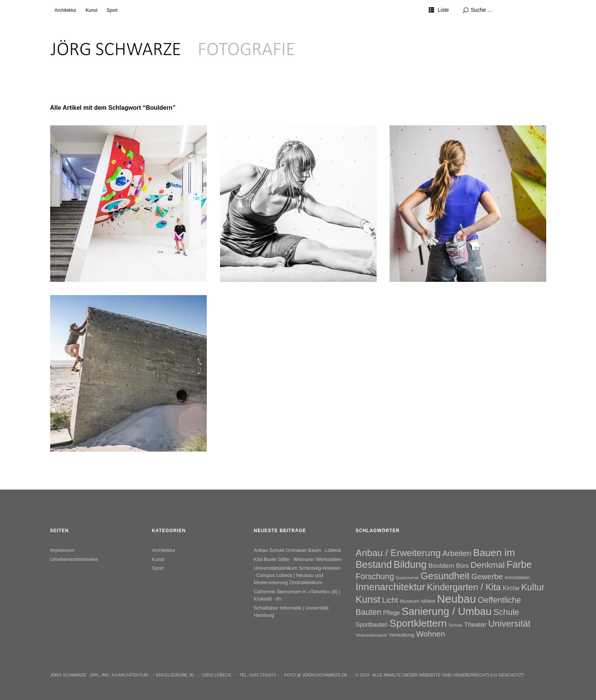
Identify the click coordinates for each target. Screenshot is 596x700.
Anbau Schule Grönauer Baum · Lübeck (297, 550)
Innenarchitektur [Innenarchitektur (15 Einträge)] (391, 587)
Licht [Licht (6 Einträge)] (390, 600)
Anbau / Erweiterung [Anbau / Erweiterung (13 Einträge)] (398, 553)
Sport (112, 10)
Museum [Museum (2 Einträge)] (409, 601)
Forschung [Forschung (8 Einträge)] (375, 577)
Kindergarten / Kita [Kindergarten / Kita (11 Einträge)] (464, 587)
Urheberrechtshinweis (74, 559)
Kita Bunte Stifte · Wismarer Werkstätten (298, 559)
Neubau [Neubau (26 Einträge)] (457, 599)
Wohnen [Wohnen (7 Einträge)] (431, 634)
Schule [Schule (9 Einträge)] (506, 612)
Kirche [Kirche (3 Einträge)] (511, 588)
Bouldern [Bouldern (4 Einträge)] (441, 566)
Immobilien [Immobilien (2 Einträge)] (517, 578)
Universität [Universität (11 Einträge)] (509, 624)
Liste (443, 10)
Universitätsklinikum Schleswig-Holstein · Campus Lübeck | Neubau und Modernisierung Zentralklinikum (297, 575)
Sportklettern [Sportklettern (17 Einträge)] (418, 623)
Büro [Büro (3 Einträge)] (462, 566)
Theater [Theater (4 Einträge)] (475, 624)
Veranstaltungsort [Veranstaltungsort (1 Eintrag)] (372, 635)
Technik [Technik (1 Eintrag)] (455, 625)
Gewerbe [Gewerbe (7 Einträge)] (487, 576)
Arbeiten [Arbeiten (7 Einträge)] (457, 553)
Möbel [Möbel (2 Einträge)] (428, 601)
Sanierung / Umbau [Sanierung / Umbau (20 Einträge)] (446, 611)
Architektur (66, 10)
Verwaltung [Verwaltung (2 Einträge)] (402, 635)
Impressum (62, 550)
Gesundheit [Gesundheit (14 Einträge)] (445, 576)
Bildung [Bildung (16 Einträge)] (410, 564)
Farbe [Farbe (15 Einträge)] (519, 564)
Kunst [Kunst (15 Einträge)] (368, 599)
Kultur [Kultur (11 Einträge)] (533, 587)
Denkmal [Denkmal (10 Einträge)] (488, 565)
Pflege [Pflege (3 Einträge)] (392, 613)
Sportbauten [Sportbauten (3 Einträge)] (372, 625)
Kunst (91, 10)
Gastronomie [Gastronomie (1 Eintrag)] (407, 578)
